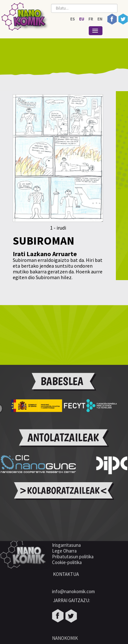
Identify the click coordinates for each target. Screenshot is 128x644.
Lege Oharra (64, 551)
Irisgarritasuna (66, 545)
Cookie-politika (67, 562)
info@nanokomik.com (73, 591)
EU (82, 19)
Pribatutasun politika (73, 557)
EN (100, 19)
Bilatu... (51, 2)
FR (91, 19)
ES (73, 19)
